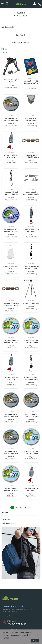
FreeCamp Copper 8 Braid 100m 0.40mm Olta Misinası (31, 452)
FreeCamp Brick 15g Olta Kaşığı (31, 489)
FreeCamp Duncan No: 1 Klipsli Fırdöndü (31, 267)
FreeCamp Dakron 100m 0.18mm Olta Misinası (11, 119)
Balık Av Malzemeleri (9, 523)
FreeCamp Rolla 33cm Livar (11, 267)
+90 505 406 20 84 (17, 624)
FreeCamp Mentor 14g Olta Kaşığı (31, 230)
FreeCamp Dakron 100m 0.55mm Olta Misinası (11, 452)
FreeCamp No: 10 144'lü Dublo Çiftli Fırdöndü (31, 156)
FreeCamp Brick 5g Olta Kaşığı (11, 156)
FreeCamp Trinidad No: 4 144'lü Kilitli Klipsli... (11, 193)
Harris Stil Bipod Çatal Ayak (11, 81)
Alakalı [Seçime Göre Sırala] (16, 53)
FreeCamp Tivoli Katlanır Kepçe (31, 119)
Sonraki (29, 508)
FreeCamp (11, 115)
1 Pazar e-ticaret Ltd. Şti (12, 606)
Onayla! (35, 641)
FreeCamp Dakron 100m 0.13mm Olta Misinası (11, 415)
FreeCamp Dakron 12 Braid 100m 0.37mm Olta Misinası (11, 230)
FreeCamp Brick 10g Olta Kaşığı (11, 378)
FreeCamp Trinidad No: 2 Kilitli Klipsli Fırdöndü (31, 378)
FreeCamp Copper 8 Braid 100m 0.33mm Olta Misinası (11, 341)
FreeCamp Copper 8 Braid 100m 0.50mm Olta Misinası (11, 489)
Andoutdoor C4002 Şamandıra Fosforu (31, 82)
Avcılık (5, 513)
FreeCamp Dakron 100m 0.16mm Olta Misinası (31, 415)
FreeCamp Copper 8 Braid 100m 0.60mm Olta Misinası (31, 341)
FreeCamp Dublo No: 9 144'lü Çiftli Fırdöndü (11, 304)
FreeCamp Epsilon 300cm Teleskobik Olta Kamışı (31, 193)
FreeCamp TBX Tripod (31, 303)
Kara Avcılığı (6, 519)
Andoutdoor (31, 78)
